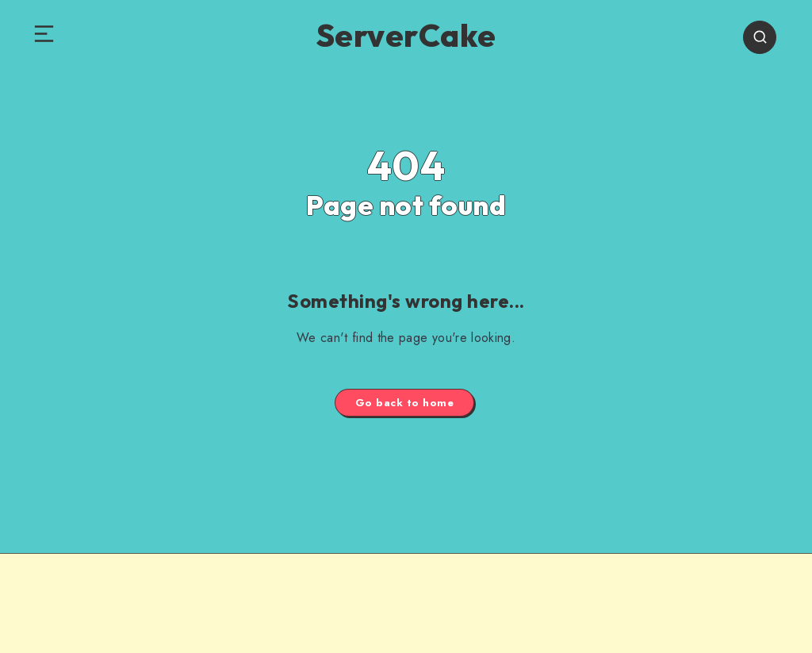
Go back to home (405, 403)
